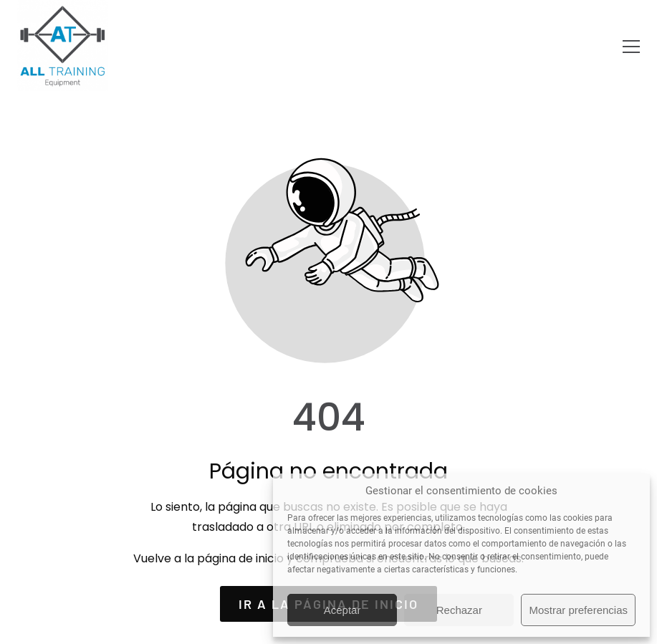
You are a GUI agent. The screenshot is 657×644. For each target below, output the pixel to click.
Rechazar (459, 610)
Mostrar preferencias (578, 610)
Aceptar (342, 610)
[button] (631, 47)
